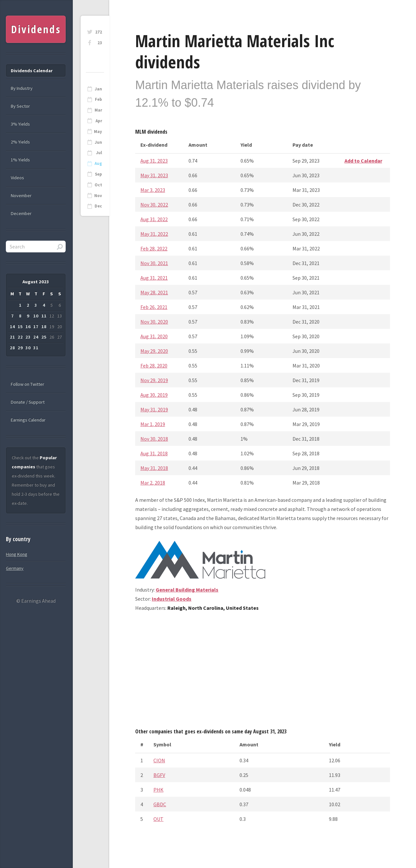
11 (44, 316)
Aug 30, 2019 (154, 395)
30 (28, 348)
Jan (98, 89)
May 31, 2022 (154, 234)
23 (100, 43)
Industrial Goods (172, 599)
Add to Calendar (363, 161)
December (21, 213)
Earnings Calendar (28, 420)
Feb (98, 99)
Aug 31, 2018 (154, 453)
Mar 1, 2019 (153, 424)
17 (36, 327)
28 (12, 348)
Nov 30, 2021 (154, 263)
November (21, 195)
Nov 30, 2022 (154, 205)
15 (20, 327)
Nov (98, 196)
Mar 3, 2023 (153, 190)
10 (36, 316)
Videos (17, 178)
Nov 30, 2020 (154, 322)
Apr (99, 121)
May (98, 132)
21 (12, 337)
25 (44, 337)
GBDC (160, 804)
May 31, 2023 (154, 175)
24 (36, 337)
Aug (98, 163)
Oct (98, 185)
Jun (98, 142)
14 (12, 327)
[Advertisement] (263, 672)
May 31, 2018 (154, 468)
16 (28, 327)
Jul (99, 153)
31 (36, 348)
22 (20, 337)
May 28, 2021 (154, 292)
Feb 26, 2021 (154, 307)
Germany (15, 568)
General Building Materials (187, 590)
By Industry (22, 88)
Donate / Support (28, 402)
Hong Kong (17, 554)
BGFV (159, 775)
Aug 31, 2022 (154, 219)
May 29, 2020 (154, 351)
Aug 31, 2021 (154, 278)
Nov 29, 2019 (154, 380)
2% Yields (20, 142)
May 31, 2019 (154, 409)
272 (99, 32)
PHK (158, 790)
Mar (98, 110)
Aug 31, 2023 (154, 161)
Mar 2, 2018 (153, 483)
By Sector (20, 106)
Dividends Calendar (32, 71)
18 (44, 327)
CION (159, 760)
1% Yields (20, 160)
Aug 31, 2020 (154, 336)
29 (20, 348)
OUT (158, 819)
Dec (98, 206)
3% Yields (20, 124)
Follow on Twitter (27, 384)
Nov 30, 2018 (154, 439)
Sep (98, 174)
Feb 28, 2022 (154, 248)
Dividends (36, 29)
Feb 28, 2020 (154, 366)
